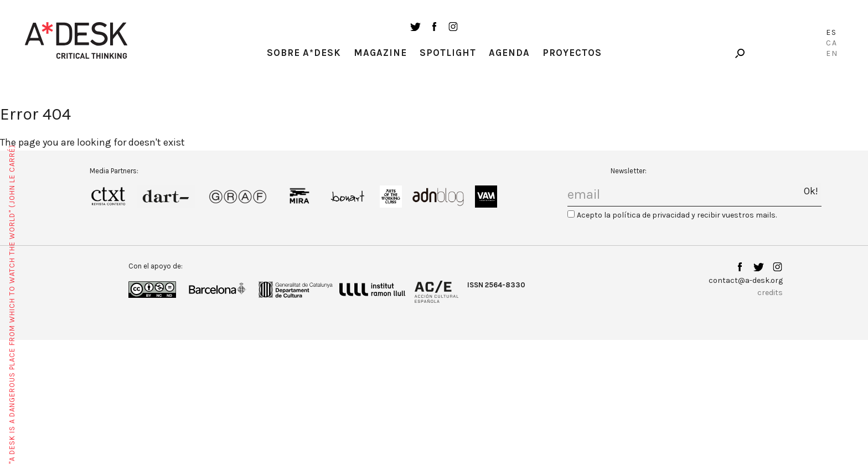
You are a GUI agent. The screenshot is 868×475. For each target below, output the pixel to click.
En (832, 53)
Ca (832, 43)
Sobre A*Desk (304, 53)
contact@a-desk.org (746, 280)
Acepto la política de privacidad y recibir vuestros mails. (677, 215)
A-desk (76, 40)
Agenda (509, 53)
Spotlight (448, 53)
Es (831, 32)
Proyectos (572, 53)
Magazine (380, 53)
